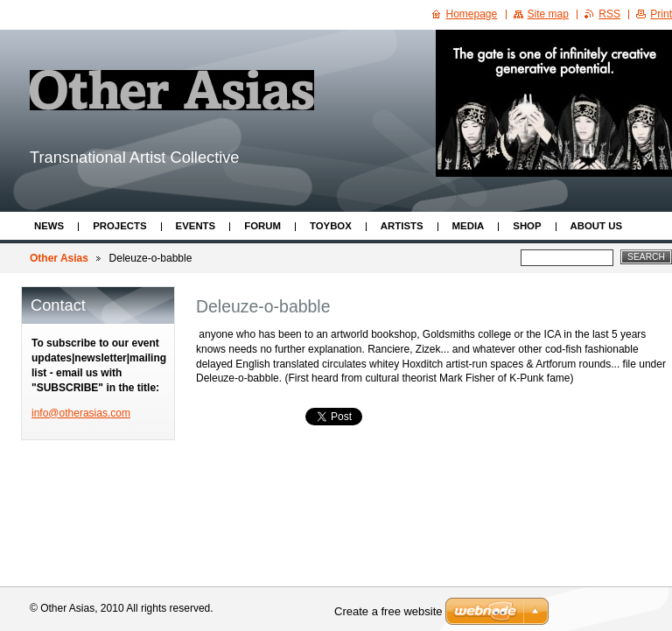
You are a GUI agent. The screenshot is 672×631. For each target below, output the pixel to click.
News (49, 226)
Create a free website (388, 611)
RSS (609, 14)
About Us (596, 226)
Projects (119, 226)
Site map (548, 14)
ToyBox (331, 226)
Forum (262, 226)
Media (469, 226)
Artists (402, 226)
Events (196, 226)
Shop (527, 226)
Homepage (472, 14)
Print (661, 14)
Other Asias (59, 258)
